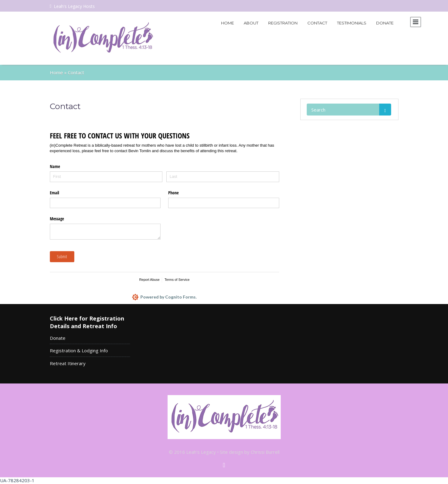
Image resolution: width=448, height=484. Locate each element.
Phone (173, 193)
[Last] (223, 177)
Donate (385, 23)
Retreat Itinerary (68, 363)
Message (57, 219)
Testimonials (352, 23)
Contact (317, 23)
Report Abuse (149, 280)
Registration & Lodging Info (79, 350)
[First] (106, 177)
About (251, 23)
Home (228, 23)
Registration (283, 23)
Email (54, 193)
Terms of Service (177, 280)
